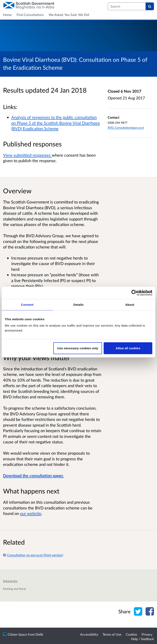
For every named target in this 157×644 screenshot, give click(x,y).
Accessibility (89, 634)
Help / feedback (142, 639)
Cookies (131, 634)
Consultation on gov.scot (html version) (33, 555)
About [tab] (130, 304)
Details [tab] (78, 304)
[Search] (150, 6)
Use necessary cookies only (78, 348)
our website (31, 513)
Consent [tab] (27, 304)
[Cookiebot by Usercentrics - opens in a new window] (134, 293)
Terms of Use (112, 634)
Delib (39, 634)
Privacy (147, 634)
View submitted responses (27, 155)
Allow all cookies (128, 348)
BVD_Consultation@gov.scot (126, 128)
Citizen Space (17, 634)
